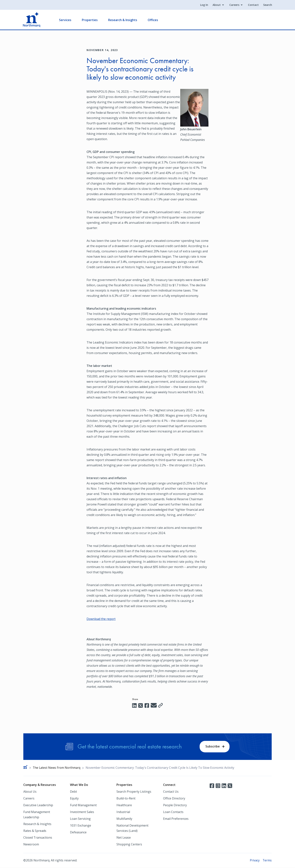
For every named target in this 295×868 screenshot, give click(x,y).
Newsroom (31, 845)
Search (267, 5)
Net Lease (124, 838)
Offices (153, 20)
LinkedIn (224, 786)
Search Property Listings (134, 792)
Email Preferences (176, 819)
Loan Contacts (173, 812)
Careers (234, 5)
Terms (267, 861)
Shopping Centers (129, 845)
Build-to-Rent (126, 799)
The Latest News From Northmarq (57, 768)
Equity (74, 799)
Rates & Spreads (35, 831)
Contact (253, 5)
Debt (73, 792)
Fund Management (83, 805)
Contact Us (171, 792)
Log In (204, 5)
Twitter (230, 786)
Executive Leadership (38, 805)
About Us (30, 792)
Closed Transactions (38, 838)
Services (66, 20)
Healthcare (124, 805)
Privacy (254, 861)
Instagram (218, 786)
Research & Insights (123, 20)
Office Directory (174, 799)
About (216, 5)
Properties (90, 20)
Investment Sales (82, 812)
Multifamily (124, 819)
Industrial (123, 812)
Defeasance (78, 833)
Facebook (212, 786)
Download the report (101, 619)
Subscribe (213, 747)
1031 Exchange (81, 826)
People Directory (175, 805)
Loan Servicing (80, 819)
